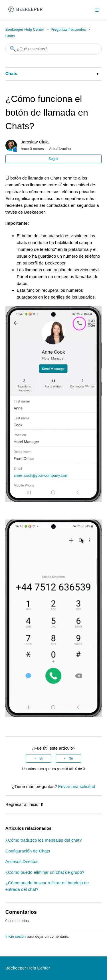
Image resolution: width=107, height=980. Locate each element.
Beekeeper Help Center (25, 29)
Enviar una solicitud (76, 786)
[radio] (39, 758)
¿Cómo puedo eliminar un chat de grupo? (45, 872)
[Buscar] (54, 49)
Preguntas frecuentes (68, 29)
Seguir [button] (53, 159)
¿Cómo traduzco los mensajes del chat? (44, 840)
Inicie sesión (16, 936)
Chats (10, 36)
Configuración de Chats (28, 851)
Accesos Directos (22, 861)
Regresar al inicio (25, 804)
